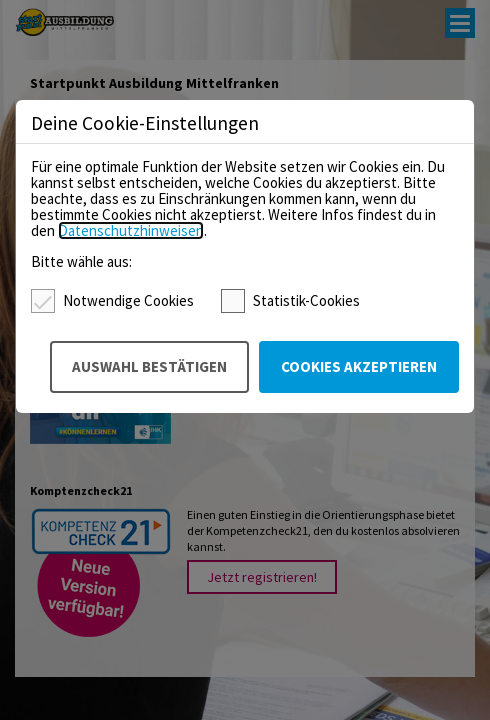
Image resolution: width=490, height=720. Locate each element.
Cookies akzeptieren (359, 366)
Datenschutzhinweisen (131, 230)
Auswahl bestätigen (149, 366)
